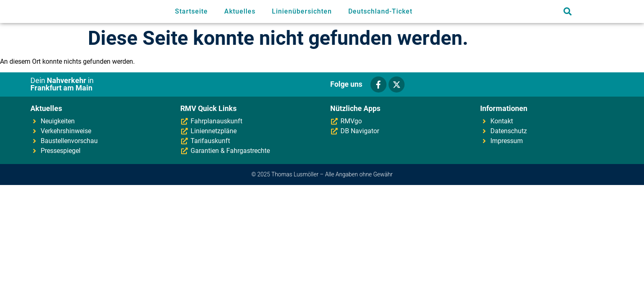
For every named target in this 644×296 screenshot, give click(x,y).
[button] (567, 12)
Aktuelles (240, 11)
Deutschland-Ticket (380, 11)
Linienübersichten (302, 11)
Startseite (191, 11)
